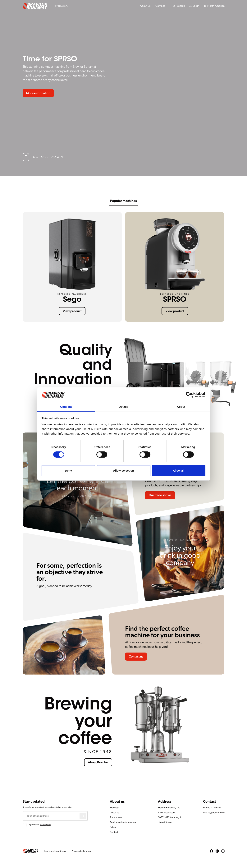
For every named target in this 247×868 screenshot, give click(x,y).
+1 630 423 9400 (212, 808)
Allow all (179, 471)
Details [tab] (124, 407)
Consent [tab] (66, 407)
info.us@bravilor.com (214, 813)
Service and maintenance (123, 822)
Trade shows (116, 817)
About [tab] (181, 407)
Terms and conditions (55, 851)
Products (114, 808)
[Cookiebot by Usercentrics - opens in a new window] (189, 395)
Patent (113, 827)
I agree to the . (40, 825)
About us (145, 6)
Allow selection (124, 471)
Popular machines (124, 201)
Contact (160, 6)
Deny (69, 471)
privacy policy (45, 825)
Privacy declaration (81, 851)
